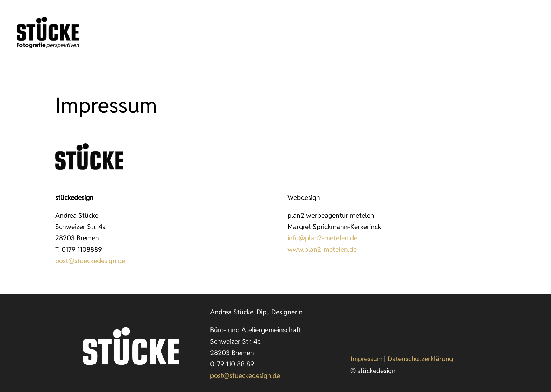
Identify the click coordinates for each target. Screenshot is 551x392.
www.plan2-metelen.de (322, 249)
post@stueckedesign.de (90, 261)
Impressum (367, 359)
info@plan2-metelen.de (322, 238)
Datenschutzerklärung (420, 359)
